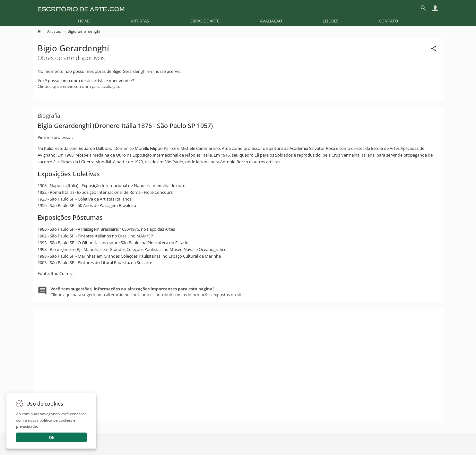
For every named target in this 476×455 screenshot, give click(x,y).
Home (84, 21)
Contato (388, 21)
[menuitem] (84, 21)
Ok (52, 437)
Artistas (140, 21)
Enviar (351, 445)
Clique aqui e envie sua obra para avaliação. (79, 86)
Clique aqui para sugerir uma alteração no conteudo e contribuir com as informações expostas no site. (147, 292)
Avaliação (271, 21)
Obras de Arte (204, 21)
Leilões (330, 21)
